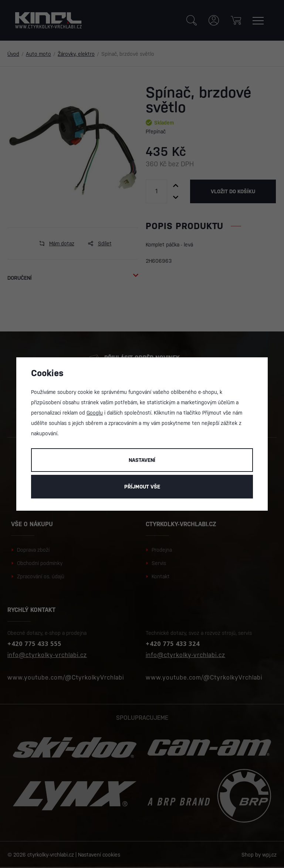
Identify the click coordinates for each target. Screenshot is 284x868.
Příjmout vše (142, 487)
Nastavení (142, 460)
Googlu (95, 413)
